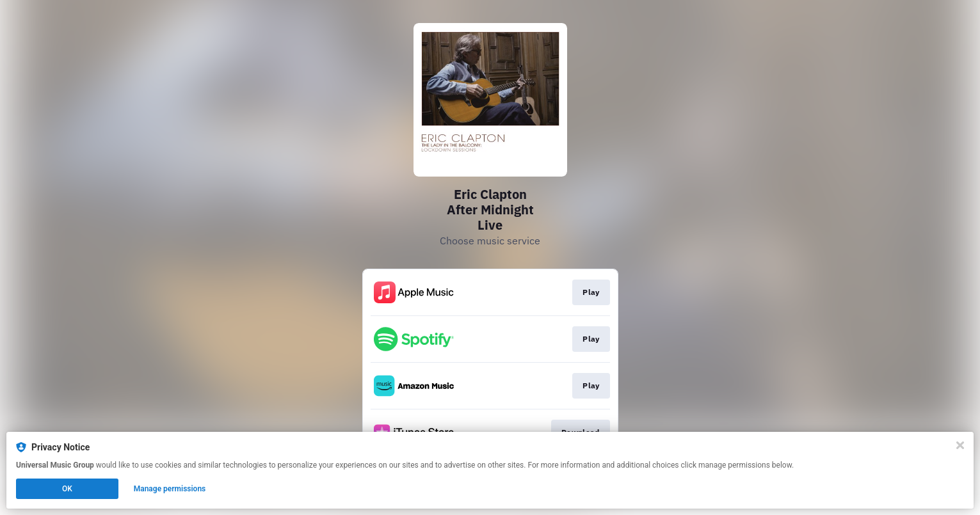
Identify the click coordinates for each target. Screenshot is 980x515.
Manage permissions (170, 489)
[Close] (960, 445)
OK (67, 489)
